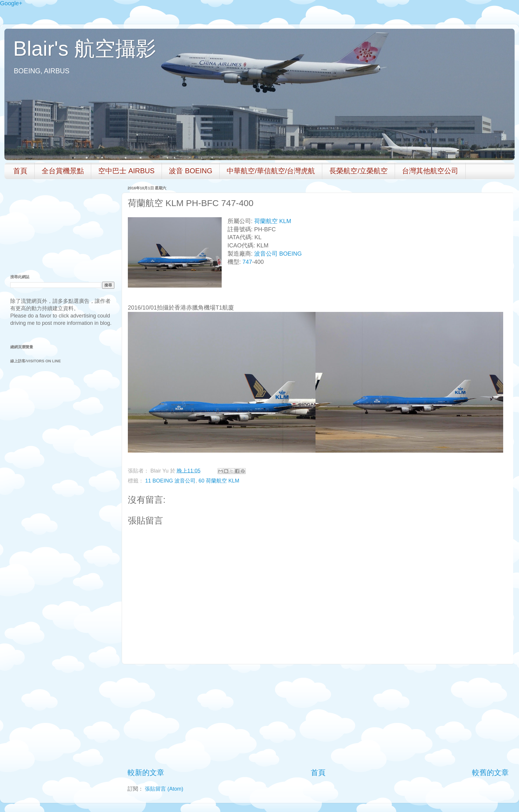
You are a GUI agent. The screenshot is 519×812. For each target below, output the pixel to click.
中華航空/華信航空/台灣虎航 (271, 171)
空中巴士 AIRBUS (126, 171)
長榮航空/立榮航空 (358, 171)
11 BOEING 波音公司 (170, 481)
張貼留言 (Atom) (164, 789)
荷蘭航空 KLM (273, 221)
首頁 (20, 171)
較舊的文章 (490, 772)
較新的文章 (146, 772)
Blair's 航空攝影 (85, 49)
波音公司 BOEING (278, 254)
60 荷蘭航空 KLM (219, 481)
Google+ (11, 3)
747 (247, 262)
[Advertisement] (318, 716)
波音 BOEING (191, 171)
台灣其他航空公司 (430, 171)
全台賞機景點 (63, 171)
